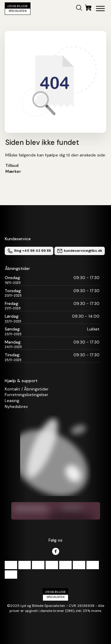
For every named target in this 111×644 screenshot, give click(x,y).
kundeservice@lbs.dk (80, 251)
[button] (79, 9)
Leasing (12, 401)
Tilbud (12, 165)
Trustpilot (55, 528)
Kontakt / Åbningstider (27, 389)
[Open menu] (100, 9)
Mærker (13, 171)
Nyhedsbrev (16, 406)
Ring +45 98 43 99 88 (29, 251)
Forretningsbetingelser (26, 395)
